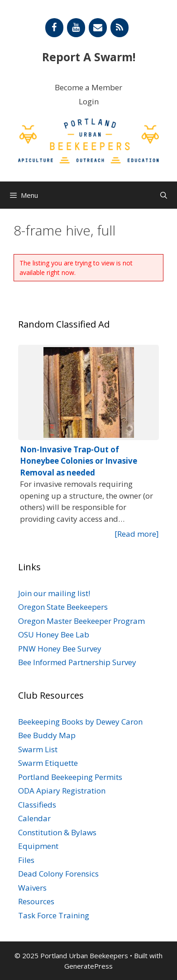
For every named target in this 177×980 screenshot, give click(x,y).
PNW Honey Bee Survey (60, 649)
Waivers (32, 888)
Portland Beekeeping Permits (70, 777)
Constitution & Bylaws (57, 832)
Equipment (38, 846)
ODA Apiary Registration (62, 791)
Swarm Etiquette (48, 763)
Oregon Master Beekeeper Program (81, 621)
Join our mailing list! (54, 593)
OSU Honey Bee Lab (54, 635)
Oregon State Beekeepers (63, 607)
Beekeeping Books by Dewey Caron (80, 722)
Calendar (34, 818)
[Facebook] (54, 28)
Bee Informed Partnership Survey (77, 662)
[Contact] (98, 28)
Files (26, 860)
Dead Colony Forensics (58, 874)
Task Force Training (54, 915)
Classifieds (37, 805)
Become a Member (88, 87)
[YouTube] (76, 28)
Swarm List (38, 749)
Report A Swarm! (89, 57)
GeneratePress (88, 966)
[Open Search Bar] (164, 195)
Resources (36, 901)
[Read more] (137, 534)
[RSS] (120, 28)
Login (89, 101)
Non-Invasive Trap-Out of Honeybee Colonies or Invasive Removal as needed (79, 461)
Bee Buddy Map (47, 735)
